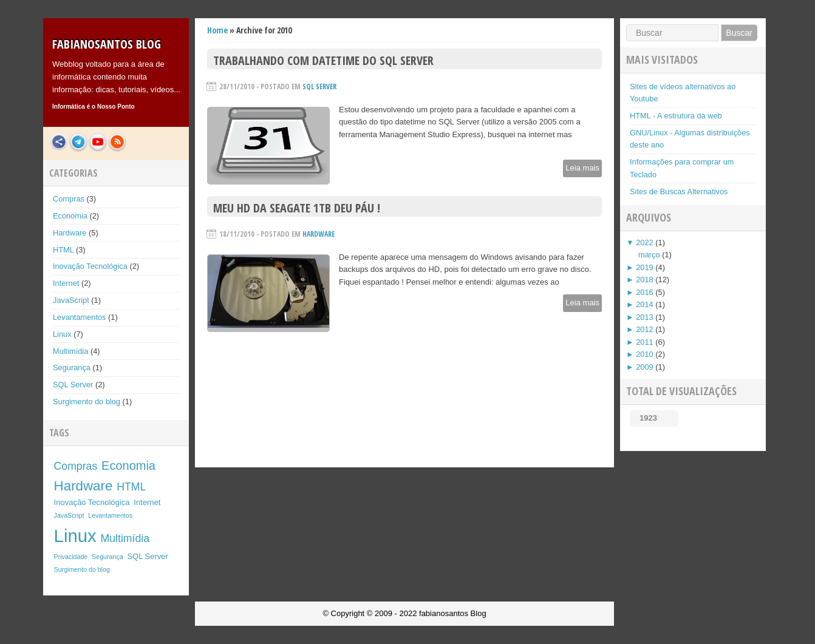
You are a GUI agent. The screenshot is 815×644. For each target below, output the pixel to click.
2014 (644, 304)
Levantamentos (80, 317)
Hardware (70, 233)
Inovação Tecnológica (90, 266)
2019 (644, 267)
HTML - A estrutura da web (676, 116)
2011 (644, 342)
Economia (70, 216)
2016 (644, 292)
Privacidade (71, 557)
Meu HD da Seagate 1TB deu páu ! (297, 208)
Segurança (72, 368)
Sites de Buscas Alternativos (679, 192)
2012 (644, 329)
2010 (644, 354)
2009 (644, 367)
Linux (62, 334)
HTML (63, 250)
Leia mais (582, 168)
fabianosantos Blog (107, 44)
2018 (644, 280)
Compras (69, 199)
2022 (644, 242)
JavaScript (71, 300)
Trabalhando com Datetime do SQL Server (323, 60)
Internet (66, 283)
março (649, 255)
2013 (644, 317)
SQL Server (73, 385)
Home (217, 30)
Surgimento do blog (87, 402)
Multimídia (70, 351)
